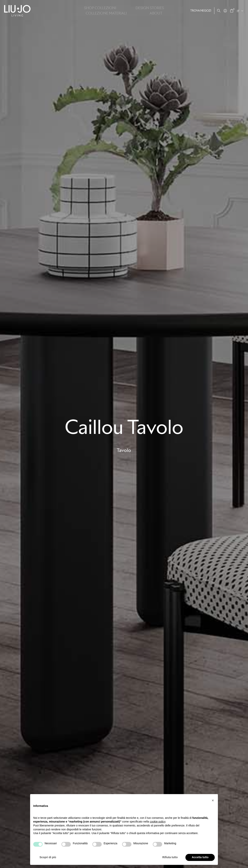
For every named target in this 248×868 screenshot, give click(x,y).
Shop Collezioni (88, 11)
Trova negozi (201, 11)
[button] (213, 800)
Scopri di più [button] (48, 857)
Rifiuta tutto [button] (170, 857)
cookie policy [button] (158, 822)
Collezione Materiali (144, 11)
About (167, 11)
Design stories (114, 11)
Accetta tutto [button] (200, 857)
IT (238, 11)
